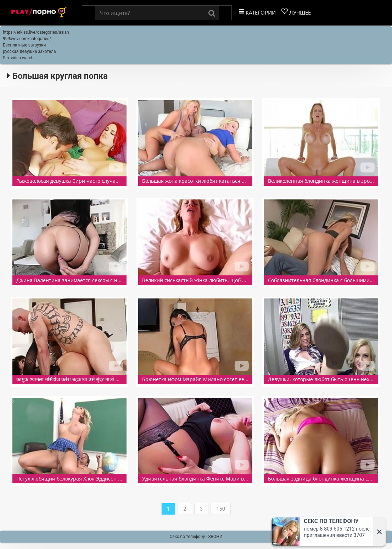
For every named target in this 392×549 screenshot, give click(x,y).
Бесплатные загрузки (24, 45)
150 (221, 509)
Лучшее (296, 12)
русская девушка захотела (29, 51)
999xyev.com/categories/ (27, 39)
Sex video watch (18, 58)
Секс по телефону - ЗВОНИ (196, 537)
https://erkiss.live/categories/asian (36, 32)
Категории (257, 12)
